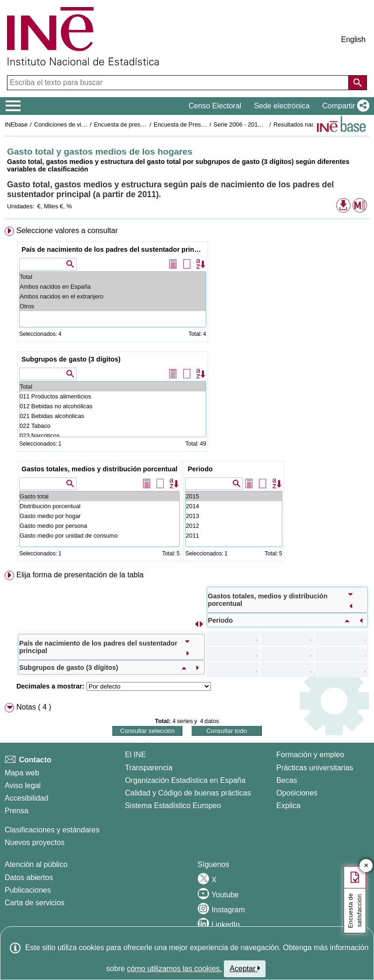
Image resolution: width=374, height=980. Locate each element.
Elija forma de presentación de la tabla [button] (80, 575)
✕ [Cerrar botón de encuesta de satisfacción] (366, 866)
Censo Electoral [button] (215, 106)
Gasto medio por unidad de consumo (99, 536)
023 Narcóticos (113, 436)
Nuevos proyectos (35, 842)
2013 (234, 516)
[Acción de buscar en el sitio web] (358, 83)
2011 (234, 536)
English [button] (353, 39)
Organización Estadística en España (185, 780)
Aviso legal (23, 785)
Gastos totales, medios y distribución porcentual (99, 469)
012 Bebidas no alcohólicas (113, 406)
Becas (287, 780)
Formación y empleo (310, 755)
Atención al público (36, 864)
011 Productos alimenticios (113, 396)
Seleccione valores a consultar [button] (67, 231)
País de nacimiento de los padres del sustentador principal (114, 249)
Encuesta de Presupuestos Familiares (204, 124)
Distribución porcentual (99, 506)
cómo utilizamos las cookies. (175, 969)
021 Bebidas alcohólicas (113, 416)
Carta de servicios (35, 903)
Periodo (200, 469)
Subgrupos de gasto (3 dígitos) (71, 359)
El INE (135, 755)
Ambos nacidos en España (113, 287)
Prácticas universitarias (315, 768)
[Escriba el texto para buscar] (179, 83)
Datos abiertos (29, 877)
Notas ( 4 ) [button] (34, 707)
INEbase (16, 124)
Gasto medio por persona (99, 526)
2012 (234, 526)
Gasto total (99, 496)
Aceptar (245, 968)
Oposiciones (297, 793)
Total (113, 277)
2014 (234, 506)
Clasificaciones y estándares (52, 830)
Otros (113, 306)
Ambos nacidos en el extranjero (113, 296)
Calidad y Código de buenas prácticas (188, 793)
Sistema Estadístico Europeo (173, 806)
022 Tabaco (113, 426)
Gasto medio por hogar (99, 516)
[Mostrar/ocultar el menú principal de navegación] (13, 106)
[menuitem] (187, 396)
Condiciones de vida (61, 124)
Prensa (17, 811)
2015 (234, 496)
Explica (288, 806)
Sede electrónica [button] (282, 106)
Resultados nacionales (304, 124)
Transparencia (149, 768)
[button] (344, 106)
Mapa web (22, 773)
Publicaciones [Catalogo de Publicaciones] (28, 890)
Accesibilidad (26, 798)
